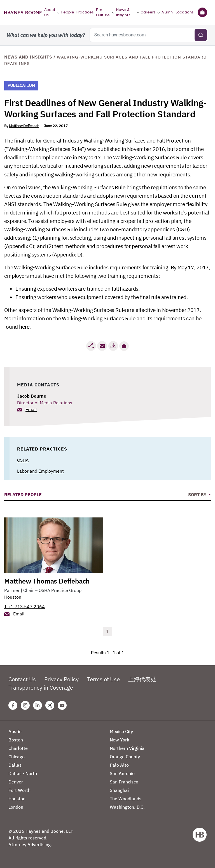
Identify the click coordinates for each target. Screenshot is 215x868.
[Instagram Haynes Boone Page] (25, 705)
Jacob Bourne (32, 396)
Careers (148, 12)
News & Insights (123, 12)
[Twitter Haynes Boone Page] (50, 705)
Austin (15, 731)
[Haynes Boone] (23, 12)
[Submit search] (201, 35)
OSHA (23, 460)
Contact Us (22, 679)
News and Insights (28, 57)
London (16, 807)
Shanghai (119, 790)
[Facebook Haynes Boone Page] (13, 705)
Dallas (15, 765)
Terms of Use (103, 679)
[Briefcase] (202, 12)
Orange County (125, 757)
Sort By (198, 494)
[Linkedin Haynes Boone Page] (38, 705)
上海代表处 (142, 679)
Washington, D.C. (127, 807)
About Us (50, 12)
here (24, 327)
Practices (85, 12)
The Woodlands (126, 799)
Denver (16, 782)
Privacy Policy (61, 679)
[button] (124, 346)
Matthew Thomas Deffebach (47, 581)
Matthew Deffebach (24, 126)
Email (31, 409)
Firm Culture (103, 12)
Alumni (168, 12)
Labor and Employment (40, 471)
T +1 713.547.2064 (24, 606)
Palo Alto (119, 765)
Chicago (17, 757)
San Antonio (122, 773)
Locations (185, 12)
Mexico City (121, 731)
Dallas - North (23, 773)
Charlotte (18, 748)
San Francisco (124, 782)
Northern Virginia (127, 748)
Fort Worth (19, 790)
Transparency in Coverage (41, 688)
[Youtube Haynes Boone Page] (62, 705)
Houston (13, 597)
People (68, 12)
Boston (16, 740)
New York (120, 740)
